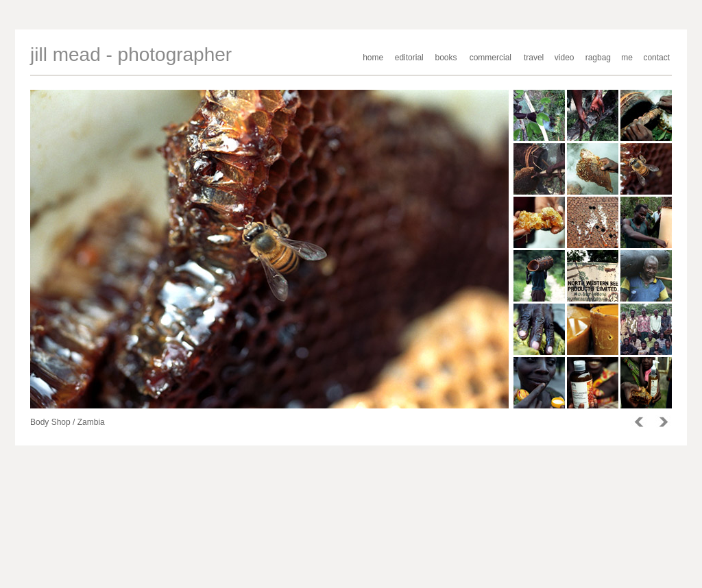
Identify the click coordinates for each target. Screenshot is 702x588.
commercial (491, 58)
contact (656, 58)
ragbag (598, 58)
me (627, 58)
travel (534, 58)
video (565, 58)
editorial (409, 58)
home (373, 58)
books (446, 58)
